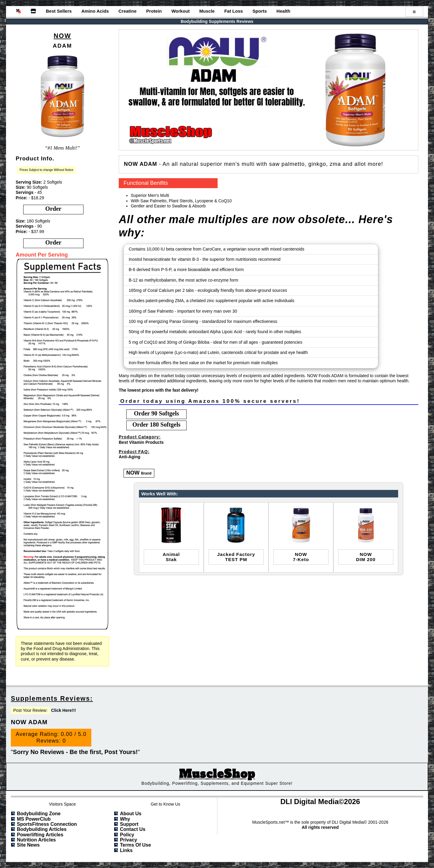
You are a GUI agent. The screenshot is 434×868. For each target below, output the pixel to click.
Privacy (129, 840)
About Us (131, 814)
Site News (28, 845)
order (53, 209)
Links (126, 850)
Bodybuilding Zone (39, 814)
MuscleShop (217, 774)
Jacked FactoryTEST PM (236, 557)
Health (283, 11)
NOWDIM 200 (366, 557)
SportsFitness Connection (47, 824)
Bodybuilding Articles (42, 829)
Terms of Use (135, 845)
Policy (127, 835)
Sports (260, 11)
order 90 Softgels (156, 413)
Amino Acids (95, 11)
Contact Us (133, 829)
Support (129, 824)
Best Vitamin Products (141, 442)
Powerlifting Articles (40, 835)
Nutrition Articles (36, 840)
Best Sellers (59, 11)
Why (125, 819)
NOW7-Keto (301, 557)
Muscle (207, 11)
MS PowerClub (34, 819)
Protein (154, 11)
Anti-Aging (130, 457)
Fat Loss (234, 11)
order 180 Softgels (156, 425)
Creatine (127, 11)
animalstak (171, 557)
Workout (181, 11)
